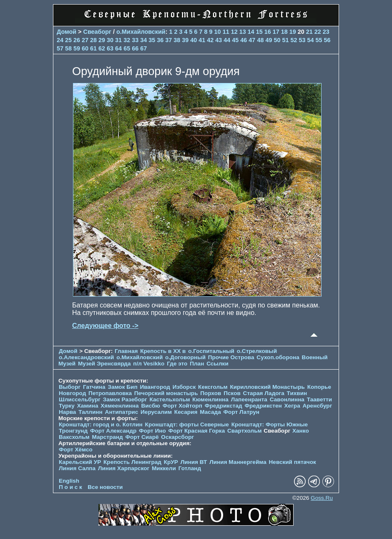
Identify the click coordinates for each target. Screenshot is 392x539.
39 (185, 40)
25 (68, 40)
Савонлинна (287, 399)
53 (302, 40)
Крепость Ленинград (132, 462)
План (197, 364)
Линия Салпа (77, 468)
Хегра (292, 406)
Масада (210, 412)
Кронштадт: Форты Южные (270, 424)
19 (293, 32)
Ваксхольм (74, 437)
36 (160, 40)
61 (93, 48)
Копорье (319, 387)
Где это (177, 364)
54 (310, 40)
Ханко (301, 431)
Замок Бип (122, 387)
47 (252, 40)
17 (276, 32)
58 (68, 48)
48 (260, 40)
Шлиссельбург (80, 399)
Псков (232, 393)
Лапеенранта (249, 399)
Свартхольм (245, 431)
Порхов (211, 393)
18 (284, 32)
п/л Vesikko (149, 364)
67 (143, 48)
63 (110, 48)
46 (244, 40)
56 (327, 40)
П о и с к (70, 487)
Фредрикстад (224, 406)
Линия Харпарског (124, 468)
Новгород (72, 393)
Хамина (88, 406)
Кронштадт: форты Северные (187, 424)
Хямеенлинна (119, 406)
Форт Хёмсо (76, 450)
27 (85, 40)
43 (219, 40)
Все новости (105, 487)
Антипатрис (122, 412)
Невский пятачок (293, 462)
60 (85, 48)
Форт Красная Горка (197, 431)
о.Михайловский (141, 32)
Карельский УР (80, 462)
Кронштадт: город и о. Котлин (101, 424)
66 (135, 48)
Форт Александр (113, 431)
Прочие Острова (231, 357)
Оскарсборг (177, 437)
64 (118, 48)
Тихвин (297, 393)
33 (135, 40)
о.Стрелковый (257, 351)
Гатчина (94, 387)
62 (102, 48)
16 (268, 32)
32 (127, 40)
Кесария (186, 412)
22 (318, 32)
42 (210, 40)
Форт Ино (152, 431)
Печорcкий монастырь (166, 393)
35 (152, 40)
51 (285, 40)
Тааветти (319, 399)
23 (326, 32)
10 (218, 32)
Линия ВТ (194, 462)
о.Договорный (185, 357)
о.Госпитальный (211, 351)
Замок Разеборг (125, 399)
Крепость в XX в (163, 351)
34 (143, 40)
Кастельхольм (170, 399)
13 (243, 32)
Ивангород (155, 387)
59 (77, 48)
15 (259, 32)
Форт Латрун (241, 412)
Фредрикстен (263, 406)
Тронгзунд (73, 431)
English (69, 481)
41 (202, 40)
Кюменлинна (210, 399)
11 (226, 32)
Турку (67, 406)
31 (118, 40)
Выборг (70, 387)
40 (193, 40)
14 (251, 32)
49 (269, 40)
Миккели (164, 468)
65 (127, 48)
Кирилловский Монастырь (267, 387)
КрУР (171, 462)
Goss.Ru (322, 498)
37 (168, 40)
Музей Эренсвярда (105, 364)
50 (277, 40)
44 (227, 40)
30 (110, 40)
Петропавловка (110, 393)
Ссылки (217, 364)
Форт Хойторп (182, 406)
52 (294, 40)
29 (102, 40)
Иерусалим (156, 412)
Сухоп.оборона (278, 357)
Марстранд (107, 437)
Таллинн (90, 412)
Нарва (67, 412)
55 (319, 40)
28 (93, 40)
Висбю (151, 406)
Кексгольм (213, 387)
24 (60, 40)
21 (309, 32)
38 (177, 40)
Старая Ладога (264, 393)
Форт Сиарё (142, 437)
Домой (67, 32)
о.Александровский (86, 357)
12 (234, 32)
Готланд (190, 468)
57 (60, 48)
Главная (126, 351)
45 (235, 40)
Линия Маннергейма (238, 462)
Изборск (184, 387)
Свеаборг (98, 32)
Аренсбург (317, 406)
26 (77, 40)
